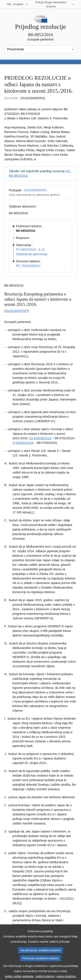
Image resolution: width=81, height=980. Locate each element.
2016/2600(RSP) (35, 190)
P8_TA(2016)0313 (28, 266)
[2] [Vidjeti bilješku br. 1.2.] (32, 512)
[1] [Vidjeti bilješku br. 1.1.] (27, 356)
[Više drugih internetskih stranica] (54, 4)
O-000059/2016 (23, 443)
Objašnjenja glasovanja (32, 254)
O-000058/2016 (41, 438)
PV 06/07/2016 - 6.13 (30, 250)
